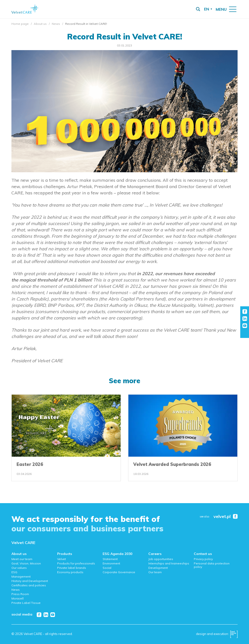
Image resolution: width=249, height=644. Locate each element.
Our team (155, 572)
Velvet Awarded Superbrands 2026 (172, 464)
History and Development (30, 581)
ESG (14, 572)
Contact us (203, 554)
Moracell (18, 598)
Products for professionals (76, 563)
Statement (110, 559)
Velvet (62, 559)
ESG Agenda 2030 (117, 554)
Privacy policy (203, 559)
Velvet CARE (23, 543)
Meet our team (22, 559)
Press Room (20, 594)
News (56, 24)
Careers (155, 554)
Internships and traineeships (169, 563)
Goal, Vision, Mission (26, 563)
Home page (20, 24)
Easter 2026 (30, 464)
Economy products (70, 572)
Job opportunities (161, 559)
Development (158, 568)
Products (65, 554)
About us (40, 24)
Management (21, 576)
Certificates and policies (29, 585)
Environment (111, 563)
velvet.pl (222, 517)
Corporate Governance (119, 572)
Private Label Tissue (26, 603)
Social (107, 568)
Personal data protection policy (212, 565)
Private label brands (72, 568)
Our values (19, 568)
